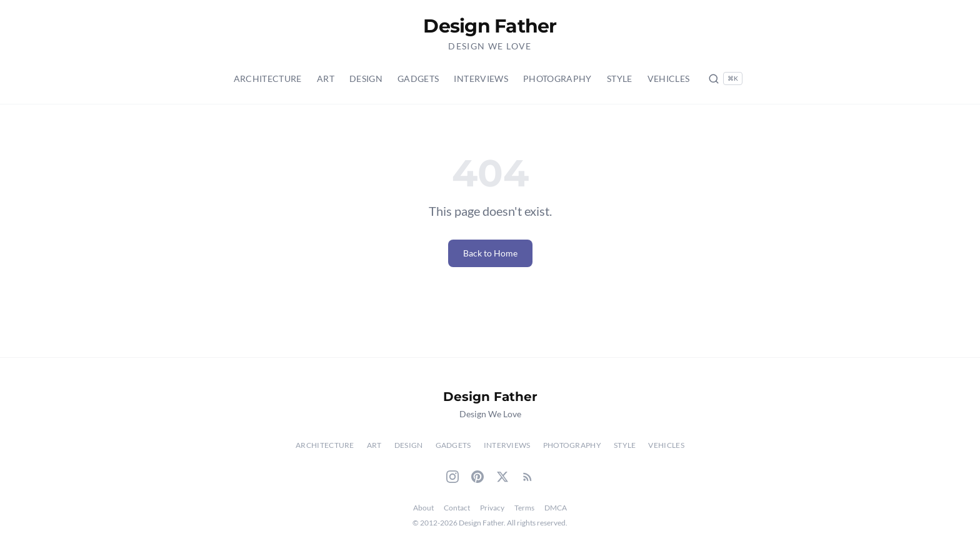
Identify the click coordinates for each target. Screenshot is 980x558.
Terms (524, 508)
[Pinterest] (477, 477)
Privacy (492, 508)
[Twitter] (502, 477)
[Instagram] (452, 477)
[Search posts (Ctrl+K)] (725, 79)
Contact (457, 508)
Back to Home (490, 253)
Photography (557, 79)
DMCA (556, 508)
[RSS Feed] (527, 477)
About (423, 508)
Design (366, 79)
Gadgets (418, 79)
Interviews (481, 79)
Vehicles (669, 79)
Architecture (268, 79)
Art (326, 79)
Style (620, 79)
